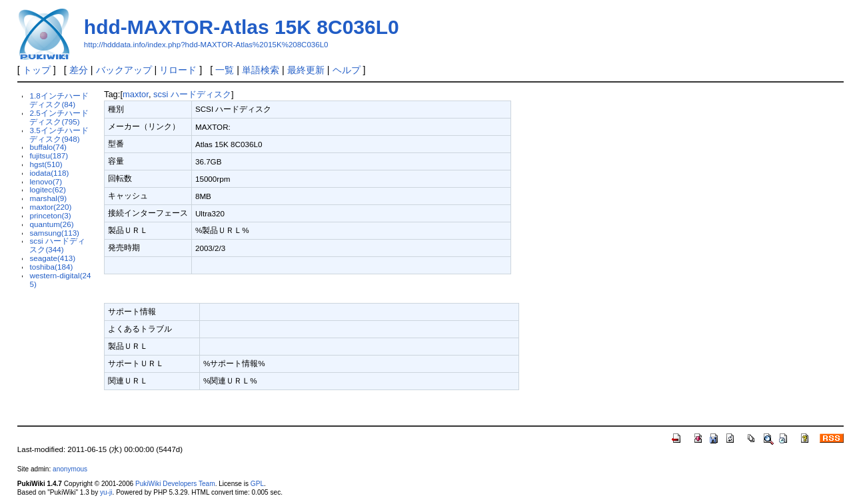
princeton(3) (50, 215)
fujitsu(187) (49, 155)
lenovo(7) (46, 181)
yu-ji (106, 492)
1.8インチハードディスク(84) (59, 100)
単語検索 (261, 70)
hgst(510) (46, 164)
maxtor (136, 94)
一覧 (225, 70)
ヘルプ (347, 70)
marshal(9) (48, 198)
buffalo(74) (48, 147)
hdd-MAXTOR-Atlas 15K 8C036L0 (242, 27)
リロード (178, 70)
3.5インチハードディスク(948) (59, 134)
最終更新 (306, 70)
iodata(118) (49, 173)
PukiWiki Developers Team (175, 484)
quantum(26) (51, 224)
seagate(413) (52, 258)
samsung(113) (54, 233)
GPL (257, 484)
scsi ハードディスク (192, 94)
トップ (37, 70)
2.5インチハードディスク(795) (59, 117)
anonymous (70, 469)
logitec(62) (47, 189)
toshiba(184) (51, 267)
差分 (79, 70)
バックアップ (124, 70)
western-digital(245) (60, 280)
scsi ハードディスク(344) (57, 245)
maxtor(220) (50, 207)
